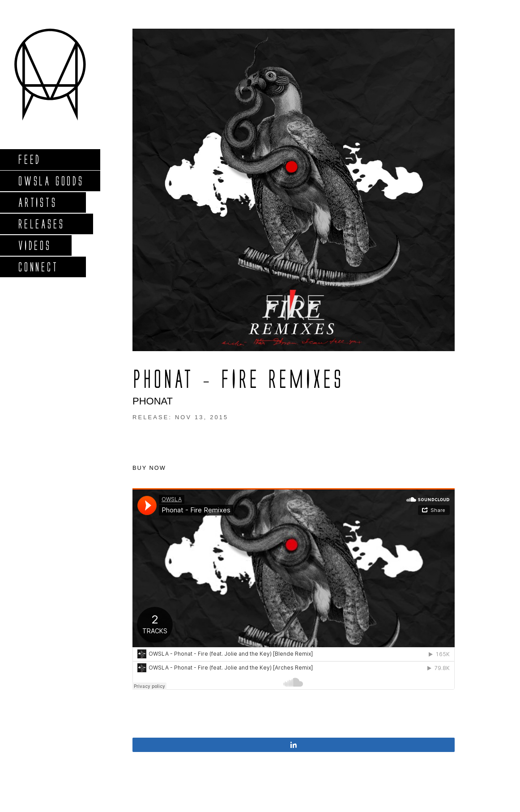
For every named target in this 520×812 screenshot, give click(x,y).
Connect (38, 267)
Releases (41, 224)
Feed (29, 159)
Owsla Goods (51, 181)
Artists (37, 202)
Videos (34, 245)
